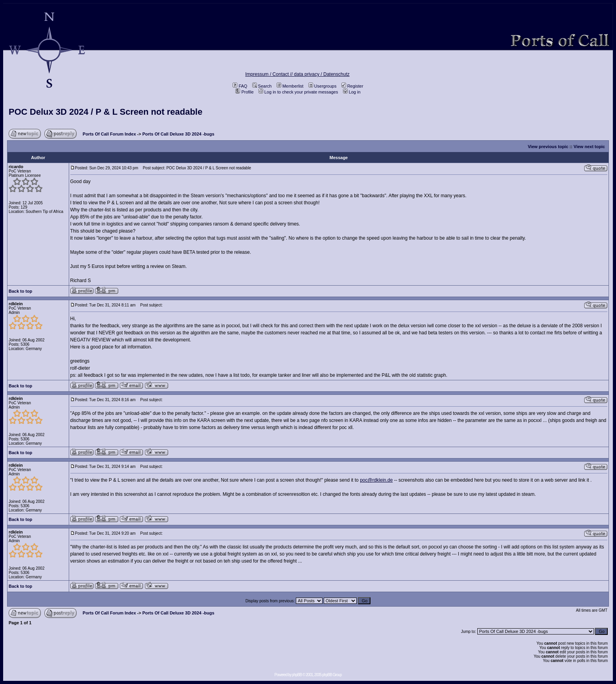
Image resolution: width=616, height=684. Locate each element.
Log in (352, 92)
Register (352, 86)
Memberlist (290, 86)
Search (262, 86)
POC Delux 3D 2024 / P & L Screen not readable (105, 112)
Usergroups (323, 86)
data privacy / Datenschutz (322, 74)
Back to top (20, 291)
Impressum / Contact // (269, 74)
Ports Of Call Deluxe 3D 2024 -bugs (178, 134)
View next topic (589, 147)
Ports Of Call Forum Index (109, 134)
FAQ (240, 86)
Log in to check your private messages (298, 92)
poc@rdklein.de (376, 480)
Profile (244, 92)
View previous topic (548, 147)
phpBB (297, 675)
